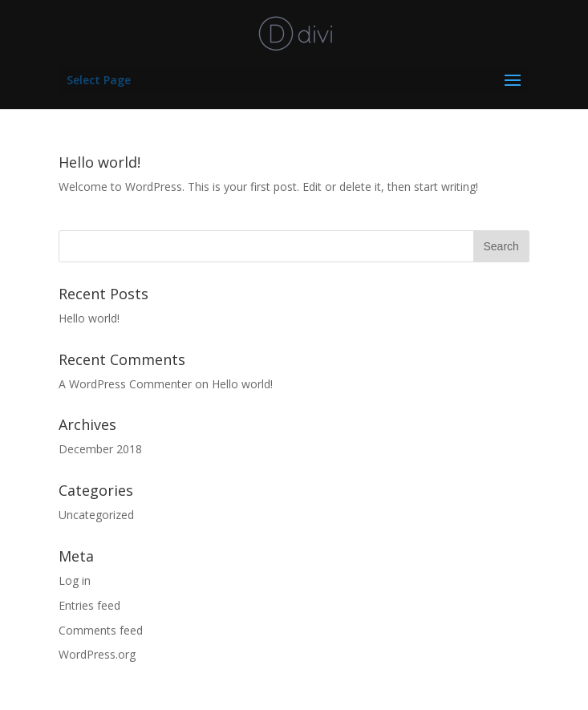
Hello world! (99, 162)
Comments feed (101, 630)
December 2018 (100, 449)
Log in (75, 580)
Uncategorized (96, 515)
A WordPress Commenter (125, 384)
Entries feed (89, 605)
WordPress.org (97, 654)
